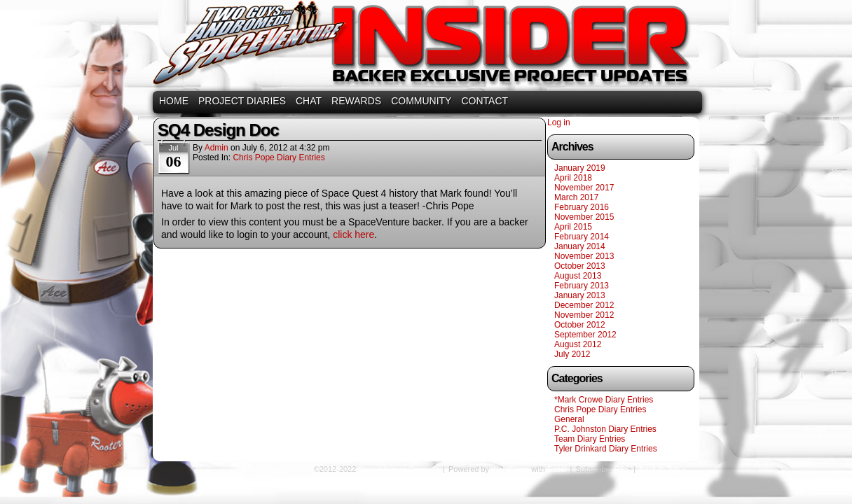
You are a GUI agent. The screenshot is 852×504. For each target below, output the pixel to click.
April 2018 (573, 178)
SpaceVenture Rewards (425, 47)
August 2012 (578, 344)
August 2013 (578, 276)
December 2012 (584, 305)
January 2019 (580, 168)
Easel (557, 469)
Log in (559, 122)
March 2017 (576, 197)
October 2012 (580, 325)
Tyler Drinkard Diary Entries (606, 449)
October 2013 (580, 266)
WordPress (510, 469)
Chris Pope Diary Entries (279, 157)
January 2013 (580, 295)
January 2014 (580, 246)
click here (353, 234)
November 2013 (584, 256)
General (569, 419)
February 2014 (582, 237)
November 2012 (584, 315)
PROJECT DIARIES (242, 101)
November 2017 (584, 188)
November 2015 (584, 217)
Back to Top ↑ (662, 469)
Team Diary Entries (590, 439)
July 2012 (572, 354)
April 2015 (573, 227)
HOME (174, 101)
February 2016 (582, 207)
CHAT (309, 101)
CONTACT (485, 101)
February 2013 (582, 286)
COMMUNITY (421, 101)
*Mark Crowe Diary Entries (604, 400)
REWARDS (356, 101)
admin (217, 148)
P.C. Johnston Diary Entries (605, 429)
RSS (623, 469)
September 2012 (585, 335)
